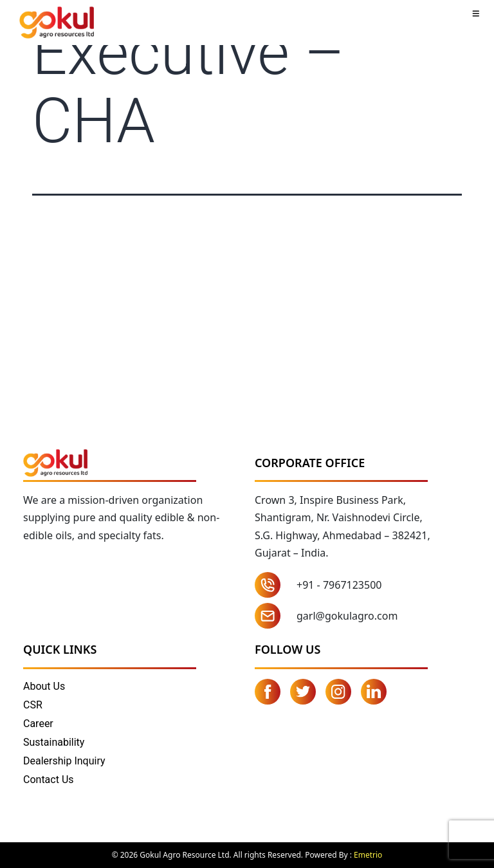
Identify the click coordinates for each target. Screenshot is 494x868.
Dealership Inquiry (64, 761)
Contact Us (49, 780)
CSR (33, 705)
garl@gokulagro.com (347, 616)
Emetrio (368, 855)
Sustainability (54, 742)
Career (38, 724)
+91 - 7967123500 (339, 585)
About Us (44, 686)
